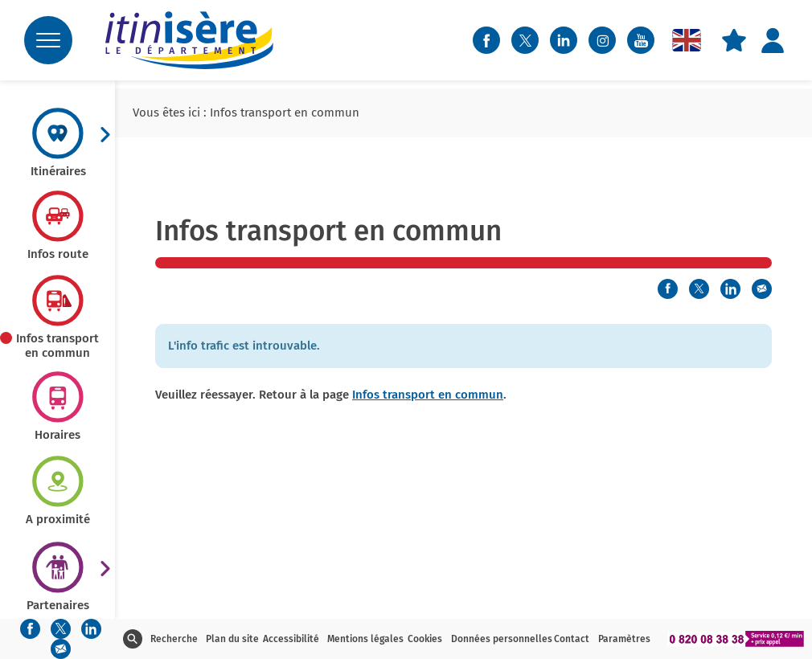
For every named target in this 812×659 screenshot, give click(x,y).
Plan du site (232, 639)
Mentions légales (365, 639)
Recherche (174, 639)
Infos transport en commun (428, 395)
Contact (572, 639)
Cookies (425, 639)
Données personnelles (502, 639)
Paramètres (624, 639)
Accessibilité (291, 639)
